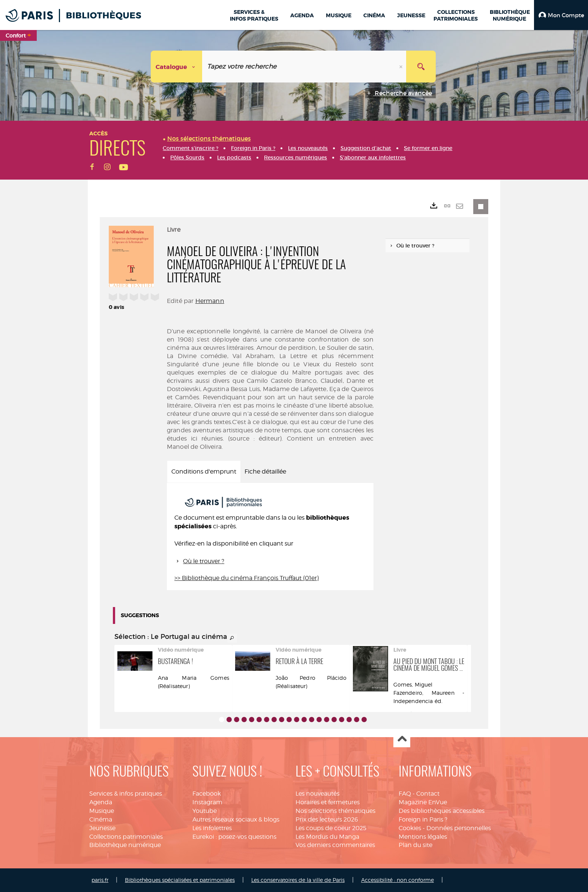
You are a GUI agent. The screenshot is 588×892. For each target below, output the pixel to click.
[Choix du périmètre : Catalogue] (177, 67)
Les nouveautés (317, 794)
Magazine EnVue (423, 802)
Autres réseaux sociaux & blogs (236, 819)
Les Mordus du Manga (327, 837)
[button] (561, 15)
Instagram (207, 802)
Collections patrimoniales (126, 837)
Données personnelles (459, 828)
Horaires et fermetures (328, 802)
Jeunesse (102, 828)
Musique (102, 811)
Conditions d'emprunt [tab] (204, 471)
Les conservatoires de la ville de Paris (298, 880)
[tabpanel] (270, 537)
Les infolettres (212, 828)
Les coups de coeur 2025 (331, 828)
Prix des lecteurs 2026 (327, 819)
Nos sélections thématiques (335, 811)
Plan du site (415, 845)
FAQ (405, 794)
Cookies (410, 828)
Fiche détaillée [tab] (265, 471)
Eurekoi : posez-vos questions (234, 837)
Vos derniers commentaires (335, 845)
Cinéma (101, 819)
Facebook (207, 794)
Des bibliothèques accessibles (442, 811)
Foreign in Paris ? (423, 819)
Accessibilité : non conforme (397, 880)
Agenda (101, 802)
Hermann (210, 301)
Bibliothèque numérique (125, 845)
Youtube (205, 811)
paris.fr (100, 880)
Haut (402, 739)
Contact (428, 794)
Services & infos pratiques (126, 794)
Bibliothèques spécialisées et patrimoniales (180, 880)
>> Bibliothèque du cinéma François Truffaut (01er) (247, 578)
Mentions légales (423, 837)
